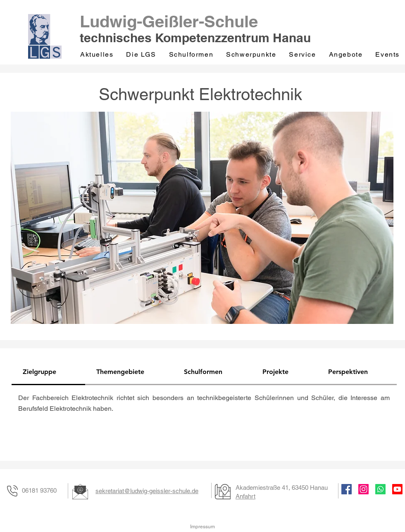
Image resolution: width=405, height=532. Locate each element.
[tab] (48, 372)
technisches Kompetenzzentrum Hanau (195, 38)
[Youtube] (397, 489)
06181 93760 (39, 490)
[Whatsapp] (380, 489)
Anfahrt (245, 496)
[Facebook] (347, 489)
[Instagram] (363, 489)
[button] (142, 55)
